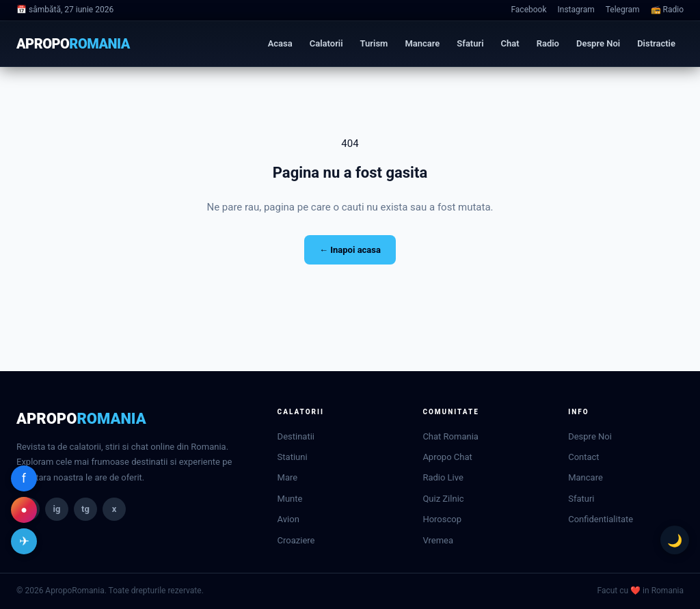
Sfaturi (470, 43)
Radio (548, 43)
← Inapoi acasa (350, 250)
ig (57, 509)
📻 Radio (667, 10)
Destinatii (296, 436)
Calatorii (326, 43)
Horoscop (442, 519)
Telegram (623, 10)
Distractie (656, 43)
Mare (288, 477)
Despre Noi (598, 43)
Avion (288, 519)
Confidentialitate (601, 519)
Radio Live (443, 477)
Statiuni (293, 457)
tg (85, 509)
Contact (583, 457)
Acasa (280, 43)
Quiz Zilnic (443, 499)
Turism (374, 43)
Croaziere (296, 540)
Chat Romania (450, 436)
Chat (510, 43)
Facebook (528, 10)
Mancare (422, 43)
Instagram (576, 10)
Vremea (438, 540)
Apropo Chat (447, 457)
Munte (290, 499)
